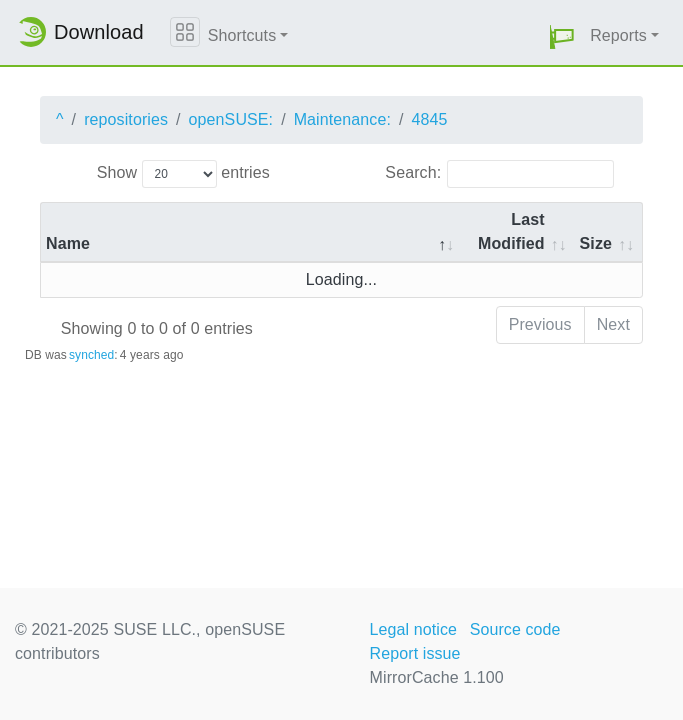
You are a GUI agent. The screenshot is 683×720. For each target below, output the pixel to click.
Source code (515, 629)
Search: (499, 174)
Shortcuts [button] (242, 35)
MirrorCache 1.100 (437, 677)
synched (91, 355)
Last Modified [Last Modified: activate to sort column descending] (511, 231)
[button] (562, 36)
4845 (429, 119)
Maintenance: (342, 119)
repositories (126, 119)
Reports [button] (618, 35)
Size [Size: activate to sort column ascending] (596, 243)
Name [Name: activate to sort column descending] (68, 243)
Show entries (183, 174)
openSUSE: (231, 119)
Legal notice (414, 629)
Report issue (415, 653)
